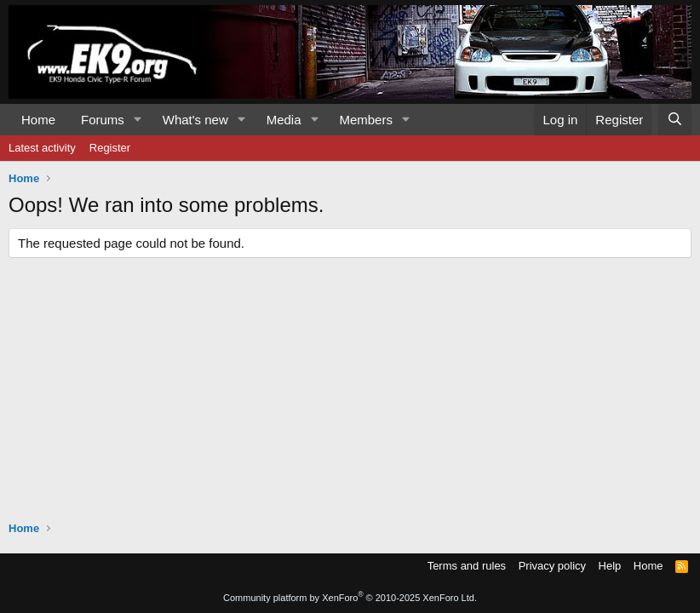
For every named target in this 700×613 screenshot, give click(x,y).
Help (610, 566)
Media (284, 120)
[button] (138, 120)
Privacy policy (552, 566)
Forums (103, 120)
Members (366, 120)
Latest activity (42, 148)
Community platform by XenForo (350, 598)
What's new (195, 120)
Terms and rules (467, 566)
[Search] (675, 120)
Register (110, 148)
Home (38, 120)
